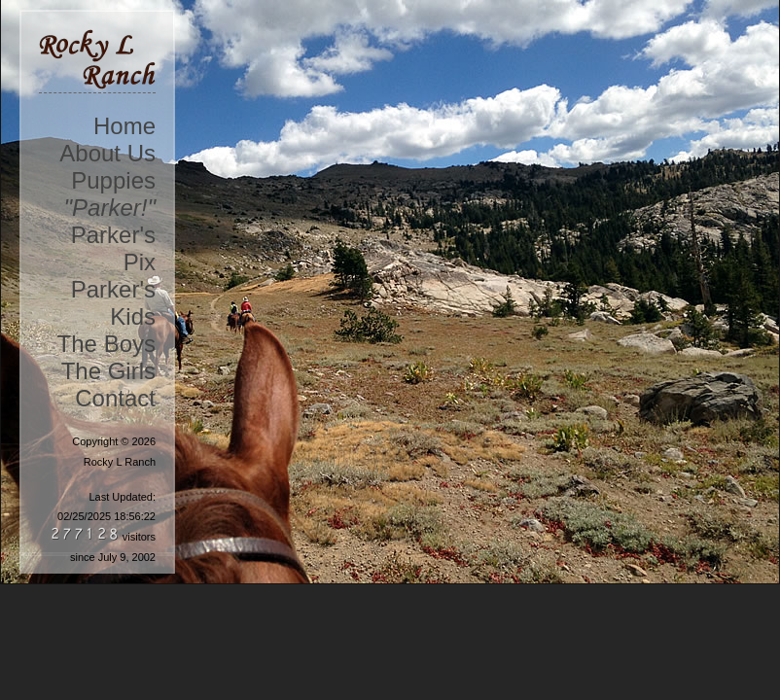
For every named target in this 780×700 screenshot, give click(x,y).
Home (124, 126)
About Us (107, 153)
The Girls (108, 371)
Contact (115, 398)
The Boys (106, 344)
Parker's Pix (113, 248)
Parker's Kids (113, 303)
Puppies (113, 180)
